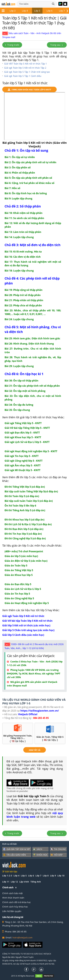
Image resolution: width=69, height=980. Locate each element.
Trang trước (12, 45)
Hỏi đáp (57, 855)
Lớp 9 (53, 876)
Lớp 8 (46, 876)
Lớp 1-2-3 (7, 876)
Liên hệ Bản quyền (12, 911)
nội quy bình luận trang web (35, 815)
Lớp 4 (25, 11)
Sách (38, 849)
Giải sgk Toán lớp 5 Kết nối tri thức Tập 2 (25, 68)
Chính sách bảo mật (12, 893)
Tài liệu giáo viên (15, 855)
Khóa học (40, 855)
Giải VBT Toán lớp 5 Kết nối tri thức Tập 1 (26, 64)
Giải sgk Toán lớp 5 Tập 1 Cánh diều (23, 76)
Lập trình (24, 882)
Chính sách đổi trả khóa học (17, 902)
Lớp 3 (13, 11)
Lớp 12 (14, 882)
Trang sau (57, 45)
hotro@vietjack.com (22, 937)
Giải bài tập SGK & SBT (17, 849)
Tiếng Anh (36, 882)
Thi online (58, 849)
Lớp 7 (62, 11)
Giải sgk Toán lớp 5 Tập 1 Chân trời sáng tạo (27, 72)
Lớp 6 (50, 11)
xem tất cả (35, 750)
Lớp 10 (61, 876)
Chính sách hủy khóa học (15, 907)
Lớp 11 (6, 882)
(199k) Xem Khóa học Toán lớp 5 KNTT (29, 90)
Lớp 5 (37, 11)
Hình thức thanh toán (13, 898)
